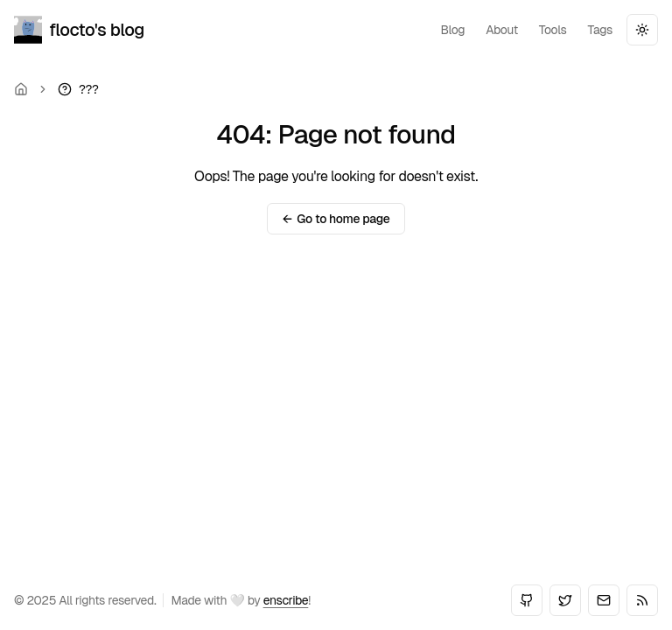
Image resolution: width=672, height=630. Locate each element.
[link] (78, 89)
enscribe (286, 600)
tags (601, 30)
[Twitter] (565, 600)
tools (553, 30)
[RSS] (642, 600)
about (502, 30)
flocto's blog (79, 30)
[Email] (604, 600)
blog (452, 30)
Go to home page (336, 219)
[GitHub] (527, 600)
